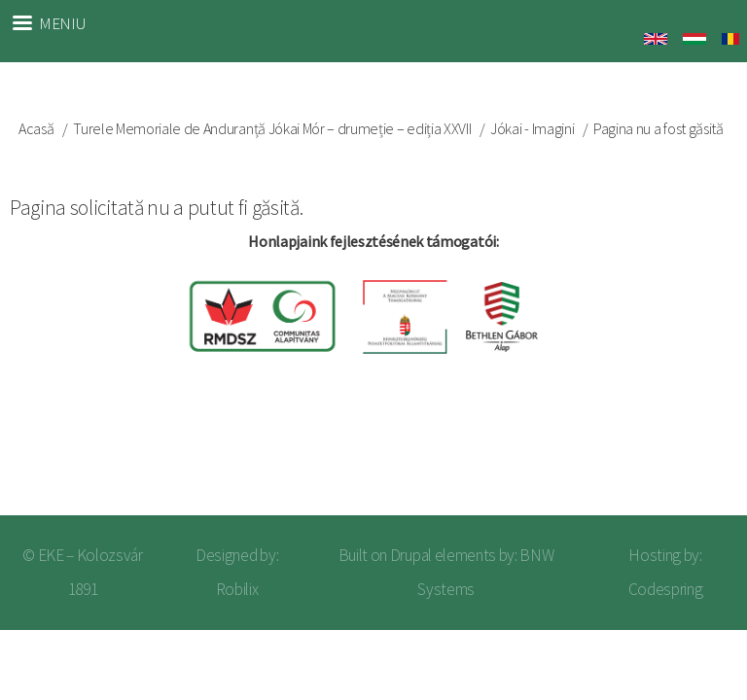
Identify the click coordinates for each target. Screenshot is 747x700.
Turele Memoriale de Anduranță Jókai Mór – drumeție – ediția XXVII (272, 128)
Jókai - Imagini (532, 128)
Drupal (411, 555)
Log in (699, 454)
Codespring (666, 589)
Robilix (237, 589)
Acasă (36, 128)
